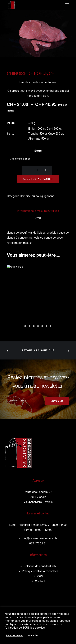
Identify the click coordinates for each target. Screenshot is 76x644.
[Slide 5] (42, 326)
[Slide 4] (38, 326)
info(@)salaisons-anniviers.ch (38, 538)
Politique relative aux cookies (40, 571)
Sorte (38, 151)
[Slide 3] (34, 326)
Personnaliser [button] (14, 635)
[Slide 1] (25, 326)
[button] (67, 5)
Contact (40, 581)
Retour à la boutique (38, 350)
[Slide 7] (51, 326)
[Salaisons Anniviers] (12, 5)
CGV (40, 576)
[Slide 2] (30, 326)
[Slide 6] (47, 326)
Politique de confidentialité (40, 566)
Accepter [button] (33, 635)
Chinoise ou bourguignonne (37, 196)
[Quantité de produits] (37, 170)
